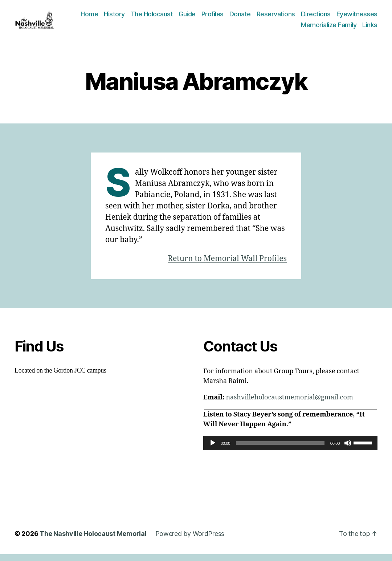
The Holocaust (199, 17)
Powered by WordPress (190, 540)
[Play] (213, 450)
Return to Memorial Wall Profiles (227, 266)
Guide (234, 17)
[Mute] (348, 450)
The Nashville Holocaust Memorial (93, 540)
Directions (363, 17)
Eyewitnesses (275, 28)
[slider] (280, 450)
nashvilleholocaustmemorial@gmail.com (289, 404)
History (161, 17)
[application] (290, 450)
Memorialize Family (329, 28)
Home (136, 17)
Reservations (323, 17)
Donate (287, 17)
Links (370, 28)
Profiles (259, 17)
